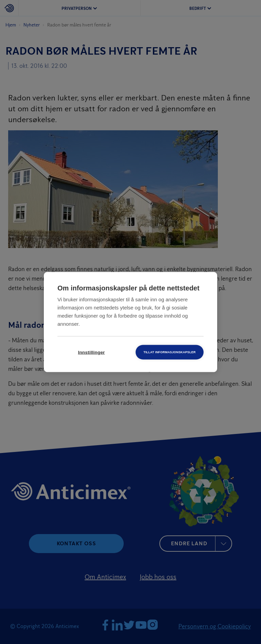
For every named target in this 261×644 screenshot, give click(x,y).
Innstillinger (91, 352)
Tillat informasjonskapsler (170, 352)
